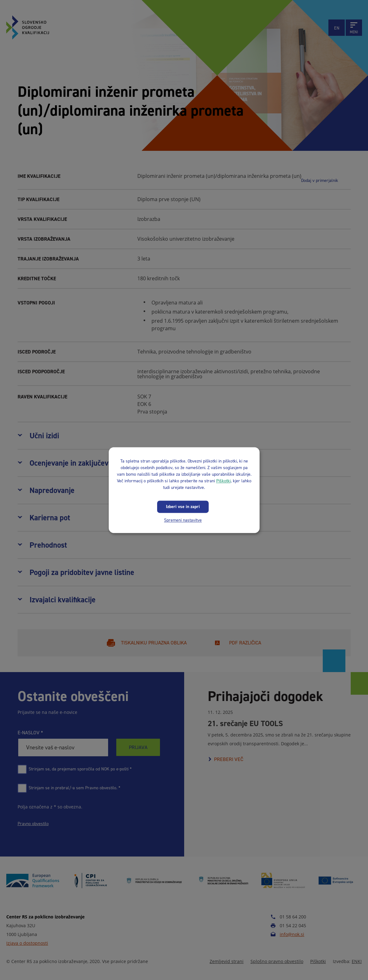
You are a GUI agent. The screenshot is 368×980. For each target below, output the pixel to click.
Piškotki (223, 481)
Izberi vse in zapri (183, 507)
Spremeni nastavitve (183, 520)
